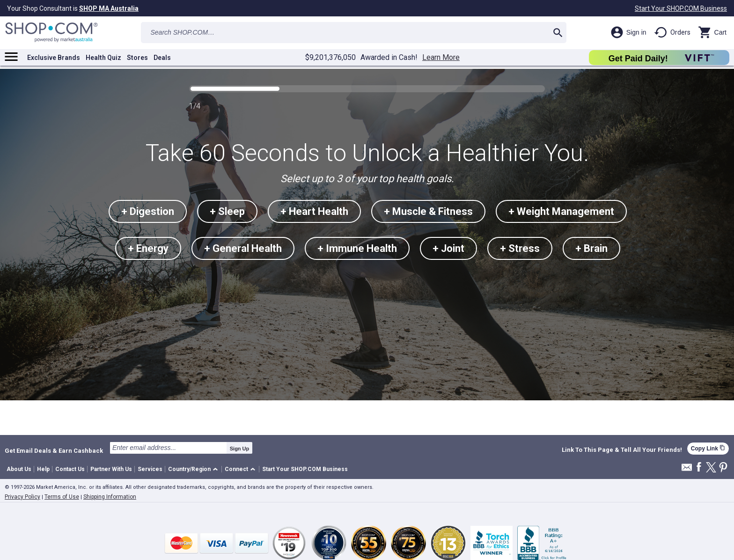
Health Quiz (103, 58)
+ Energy (148, 248)
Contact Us (70, 469)
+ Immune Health (357, 248)
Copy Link (708, 448)
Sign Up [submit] (240, 449)
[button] (195, 469)
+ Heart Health (314, 211)
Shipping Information (110, 497)
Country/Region (189, 469)
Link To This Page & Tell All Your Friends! (622, 450)
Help (43, 469)
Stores (137, 58)
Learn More (441, 58)
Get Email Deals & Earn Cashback (54, 450)
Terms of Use (62, 497)
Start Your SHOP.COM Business (681, 8)
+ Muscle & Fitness (428, 211)
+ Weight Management (561, 211)
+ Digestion (148, 211)
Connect (236, 469)
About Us (19, 469)
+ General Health (243, 248)
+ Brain (591, 248)
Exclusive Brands (54, 58)
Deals (162, 58)
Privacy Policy (22, 497)
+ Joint (448, 248)
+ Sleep (227, 211)
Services (150, 469)
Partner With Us (111, 469)
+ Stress (520, 248)
